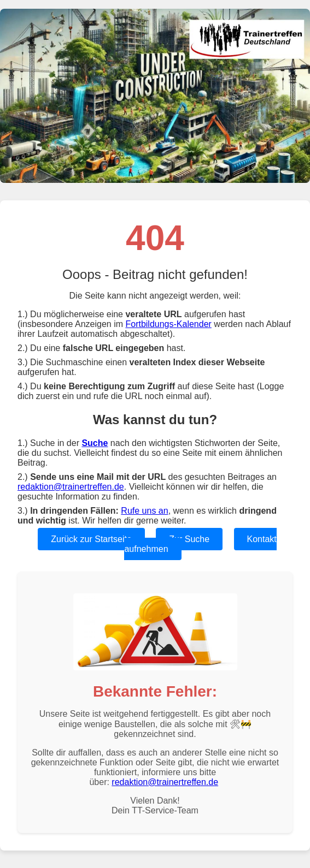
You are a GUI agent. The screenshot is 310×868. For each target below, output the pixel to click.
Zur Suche (189, 539)
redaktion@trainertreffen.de (71, 487)
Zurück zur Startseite (91, 539)
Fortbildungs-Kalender (168, 324)
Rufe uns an (144, 511)
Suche (95, 443)
